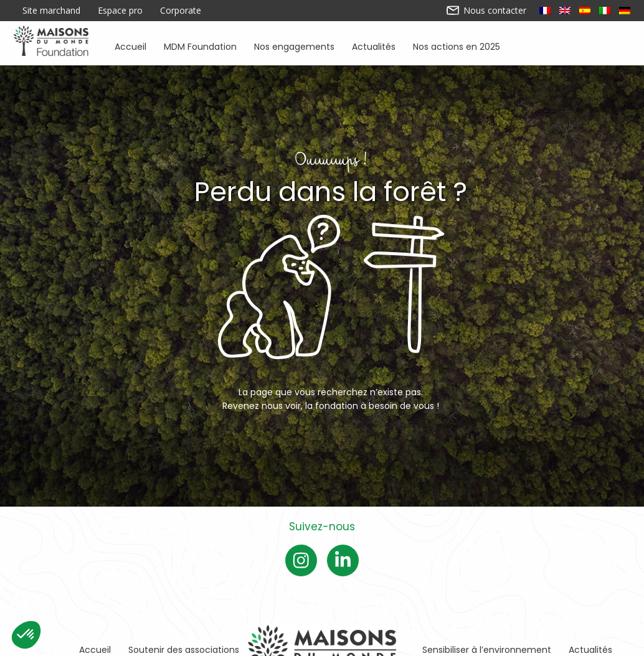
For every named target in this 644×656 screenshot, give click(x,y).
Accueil (130, 46)
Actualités (374, 46)
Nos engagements (294, 46)
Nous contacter (487, 11)
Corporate (181, 11)
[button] (26, 635)
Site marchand (51, 11)
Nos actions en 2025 (457, 46)
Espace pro (120, 11)
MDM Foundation (200, 46)
